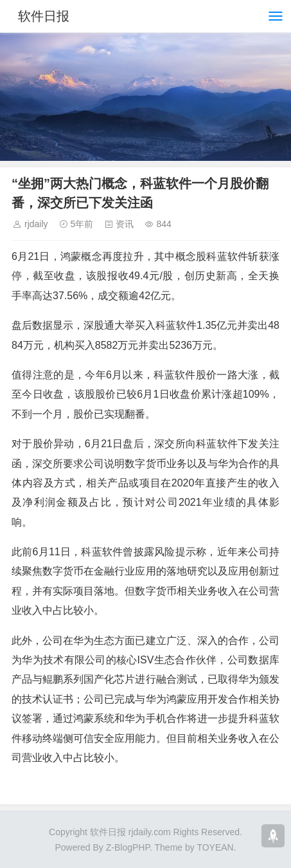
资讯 (125, 224)
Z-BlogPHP (128, 847)
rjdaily (36, 224)
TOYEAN (215, 847)
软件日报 (44, 16)
